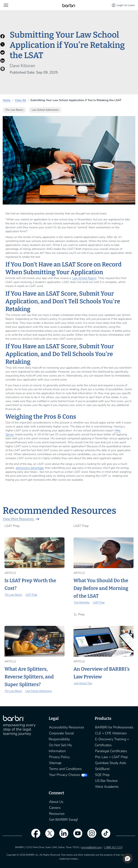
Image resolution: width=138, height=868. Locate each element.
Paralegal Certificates (111, 751)
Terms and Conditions (65, 769)
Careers (55, 808)
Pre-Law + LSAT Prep (111, 757)
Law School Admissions (39, 691)
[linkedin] (62, 835)
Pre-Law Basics (13, 595)
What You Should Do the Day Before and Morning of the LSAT (101, 588)
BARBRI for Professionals (114, 727)
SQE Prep (102, 775)
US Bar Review (106, 781)
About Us (56, 802)
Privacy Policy (59, 757)
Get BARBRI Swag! (64, 820)
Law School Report (84, 278)
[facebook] (34, 835)
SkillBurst (102, 769)
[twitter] (48, 835)
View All (20, 100)
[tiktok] (104, 835)
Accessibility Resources (67, 727)
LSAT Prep (31, 595)
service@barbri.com (91, 847)
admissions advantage (30, 468)
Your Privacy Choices (65, 775)
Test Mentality (82, 602)
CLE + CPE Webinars (111, 733)
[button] (6, 5)
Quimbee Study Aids (111, 763)
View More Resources (21, 519)
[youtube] (76, 835)
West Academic (107, 787)
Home (7, 100)
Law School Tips (83, 683)
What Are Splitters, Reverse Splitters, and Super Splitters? (29, 677)
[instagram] (90, 835)
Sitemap (55, 763)
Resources (57, 814)
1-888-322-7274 (113, 847)
